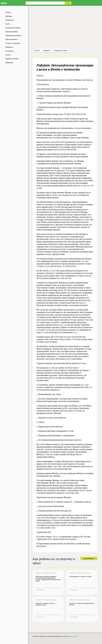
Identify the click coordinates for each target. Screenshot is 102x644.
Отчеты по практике (13, 43)
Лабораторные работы (14, 36)
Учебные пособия (12, 59)
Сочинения (9, 51)
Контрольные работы (13, 28)
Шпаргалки (9, 63)
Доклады (9, 16)
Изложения (9, 20)
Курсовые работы (12, 32)
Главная (37, 50)
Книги (7, 24)
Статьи (8, 55)
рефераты (47, 50)
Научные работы (12, 39)
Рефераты (9, 47)
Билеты (8, 12)
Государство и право (60, 50)
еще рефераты (89, 558)
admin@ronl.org (74, 636)
